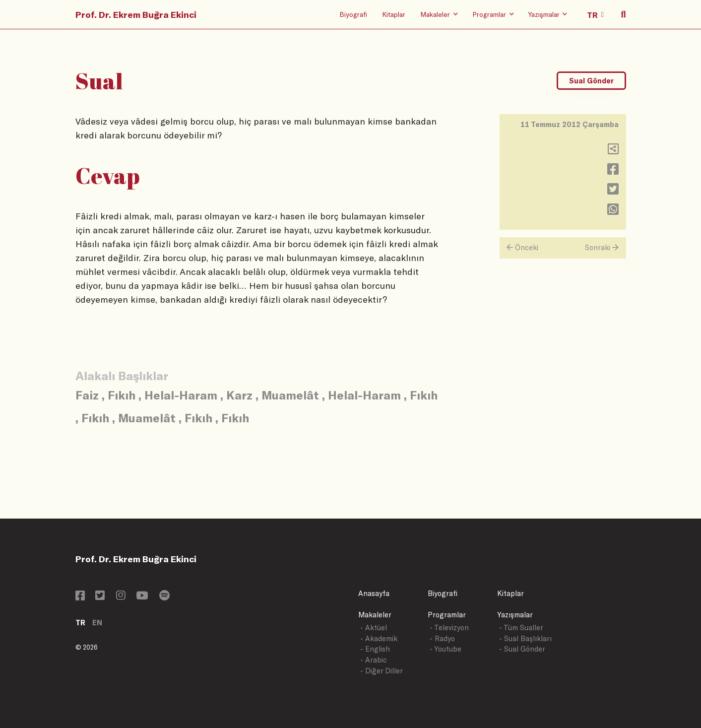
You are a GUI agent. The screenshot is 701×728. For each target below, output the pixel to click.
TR (80, 623)
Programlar (447, 615)
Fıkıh (122, 395)
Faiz (87, 395)
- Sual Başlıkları (525, 638)
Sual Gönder (591, 81)
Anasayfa (374, 593)
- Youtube (446, 649)
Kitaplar (394, 14)
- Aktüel (374, 628)
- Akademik (379, 638)
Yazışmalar (515, 615)
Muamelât (290, 395)
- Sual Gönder (522, 649)
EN (97, 623)
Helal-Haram (181, 395)
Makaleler (375, 615)
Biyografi (353, 14)
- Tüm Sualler (521, 628)
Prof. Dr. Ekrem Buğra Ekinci (136, 14)
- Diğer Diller (382, 671)
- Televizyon (449, 628)
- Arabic (374, 660)
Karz (239, 395)
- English (375, 649)
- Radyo (442, 638)
